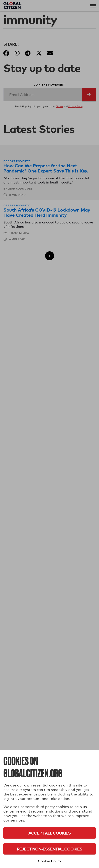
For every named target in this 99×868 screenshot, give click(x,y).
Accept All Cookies (49, 833)
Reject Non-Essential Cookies (49, 849)
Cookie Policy (50, 861)
